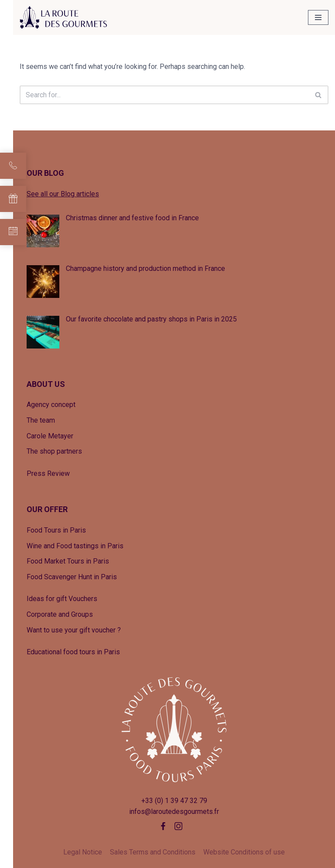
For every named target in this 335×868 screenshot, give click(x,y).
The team (41, 420)
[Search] (164, 95)
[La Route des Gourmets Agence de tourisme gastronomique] (63, 17)
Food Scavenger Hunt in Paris (72, 577)
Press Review (48, 473)
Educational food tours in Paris (73, 652)
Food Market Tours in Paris (68, 561)
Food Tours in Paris (56, 530)
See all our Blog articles (63, 194)
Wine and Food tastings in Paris (75, 546)
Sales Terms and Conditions (153, 852)
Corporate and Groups (60, 614)
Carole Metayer (50, 436)
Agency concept (51, 405)
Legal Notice (83, 852)
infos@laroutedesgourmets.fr (174, 812)
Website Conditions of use (244, 852)
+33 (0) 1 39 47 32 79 (174, 801)
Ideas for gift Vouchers (62, 599)
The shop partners (54, 451)
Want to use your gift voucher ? (74, 630)
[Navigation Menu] (318, 17)
